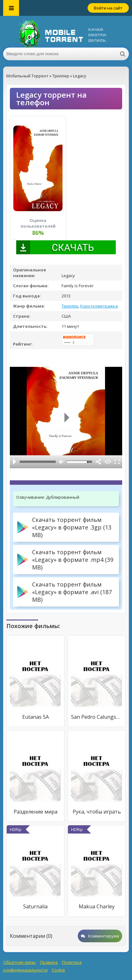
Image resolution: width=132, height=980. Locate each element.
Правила (49, 962)
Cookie (58, 970)
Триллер (70, 306)
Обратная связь (20, 962)
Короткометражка (99, 306)
